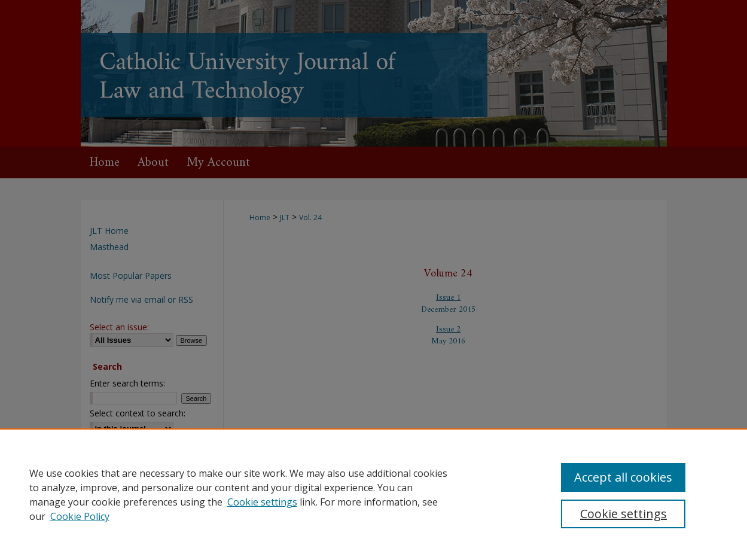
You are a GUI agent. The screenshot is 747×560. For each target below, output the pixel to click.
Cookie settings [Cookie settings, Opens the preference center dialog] (623, 514)
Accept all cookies (623, 477)
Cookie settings (262, 502)
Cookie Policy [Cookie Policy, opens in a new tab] (80, 516)
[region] (373, 494)
